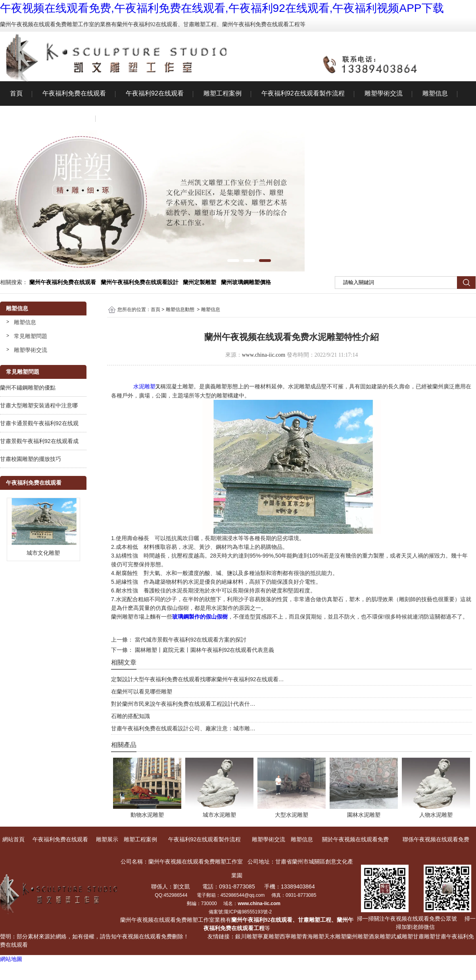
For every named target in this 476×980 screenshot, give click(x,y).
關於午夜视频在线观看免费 (48, 118)
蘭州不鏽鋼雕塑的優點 (28, 388)
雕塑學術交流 (384, 93)
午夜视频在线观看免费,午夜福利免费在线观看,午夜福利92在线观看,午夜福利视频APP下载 (222, 8)
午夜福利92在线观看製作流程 (303, 93)
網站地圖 (11, 959)
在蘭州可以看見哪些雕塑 (142, 692)
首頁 (16, 93)
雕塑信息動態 (180, 309)
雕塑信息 (435, 93)
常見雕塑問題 (31, 336)
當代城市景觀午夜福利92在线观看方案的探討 (190, 640)
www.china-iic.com (264, 355)
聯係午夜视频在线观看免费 (144, 118)
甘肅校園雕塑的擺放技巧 (31, 459)
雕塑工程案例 (223, 93)
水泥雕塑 (144, 386)
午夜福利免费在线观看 (74, 93)
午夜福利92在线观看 (155, 93)
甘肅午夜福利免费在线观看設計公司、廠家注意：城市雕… (183, 728)
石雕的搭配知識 (131, 716)
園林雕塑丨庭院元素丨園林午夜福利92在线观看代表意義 (204, 650)
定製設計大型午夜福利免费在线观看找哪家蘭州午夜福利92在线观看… (198, 679)
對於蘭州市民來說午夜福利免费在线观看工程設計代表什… (183, 704)
